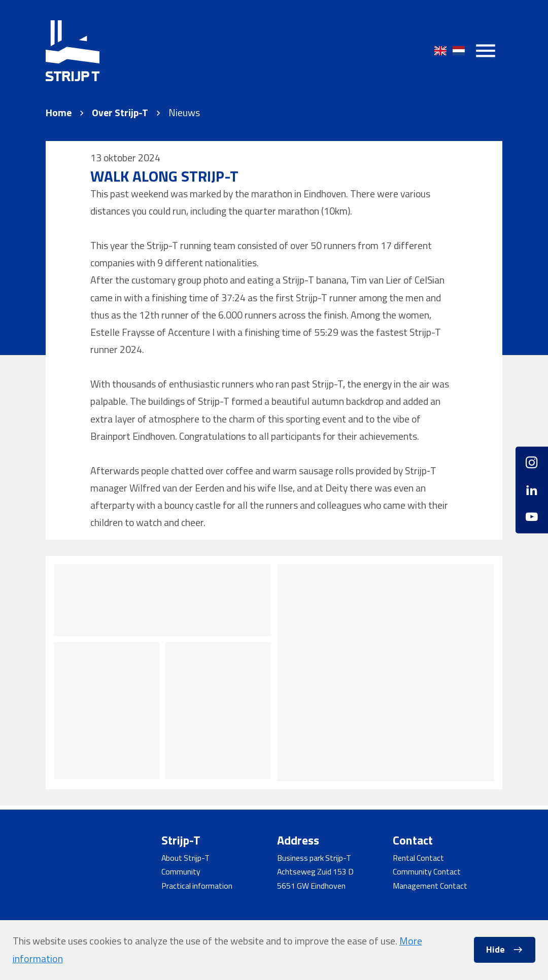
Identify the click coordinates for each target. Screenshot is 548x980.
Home (59, 113)
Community (181, 871)
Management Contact (430, 886)
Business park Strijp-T (314, 858)
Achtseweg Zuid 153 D (315, 871)
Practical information (197, 886)
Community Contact (427, 871)
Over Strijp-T (120, 113)
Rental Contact (418, 858)
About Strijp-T (185, 858)
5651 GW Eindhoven (311, 886)
